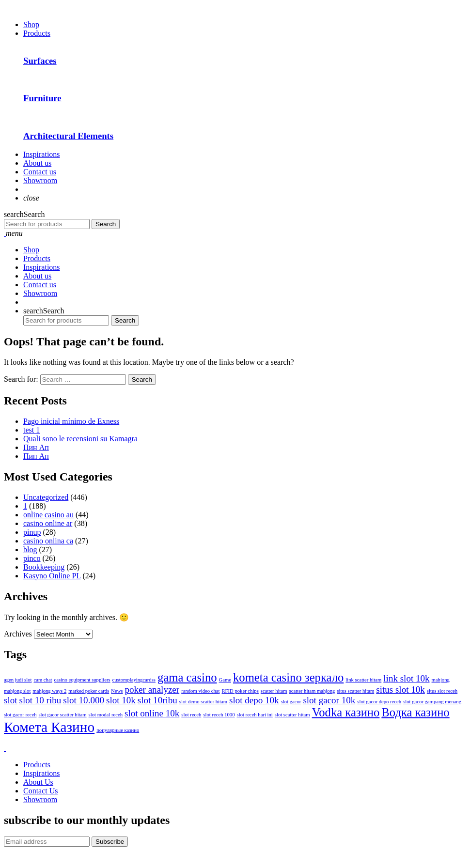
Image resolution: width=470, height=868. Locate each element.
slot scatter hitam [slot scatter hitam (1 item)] (292, 715)
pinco (32, 558)
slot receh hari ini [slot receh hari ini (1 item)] (255, 715)
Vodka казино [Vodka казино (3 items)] (346, 712)
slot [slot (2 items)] (11, 700)
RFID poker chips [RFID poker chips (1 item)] (240, 691)
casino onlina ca (48, 541)
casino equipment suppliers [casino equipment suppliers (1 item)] (82, 680)
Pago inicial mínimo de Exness (71, 421)
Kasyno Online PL (52, 576)
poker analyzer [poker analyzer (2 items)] (152, 690)
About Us (38, 782)
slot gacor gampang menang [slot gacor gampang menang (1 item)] (432, 702)
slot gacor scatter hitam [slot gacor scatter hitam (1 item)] (62, 715)
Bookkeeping (44, 567)
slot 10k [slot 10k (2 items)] (121, 700)
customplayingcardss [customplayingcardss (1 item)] (134, 680)
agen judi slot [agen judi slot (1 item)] (18, 680)
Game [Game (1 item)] (225, 680)
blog (30, 550)
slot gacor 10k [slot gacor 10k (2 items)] (329, 700)
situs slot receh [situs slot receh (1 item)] (442, 691)
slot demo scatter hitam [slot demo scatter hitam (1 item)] (203, 702)
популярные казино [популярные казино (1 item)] (118, 730)
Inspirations (42, 154)
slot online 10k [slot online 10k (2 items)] (152, 713)
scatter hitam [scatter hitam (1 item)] (274, 691)
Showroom (40, 180)
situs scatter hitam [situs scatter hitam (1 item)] (355, 691)
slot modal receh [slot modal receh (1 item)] (106, 715)
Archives (18, 634)
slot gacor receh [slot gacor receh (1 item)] (20, 715)
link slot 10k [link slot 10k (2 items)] (406, 678)
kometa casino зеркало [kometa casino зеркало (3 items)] (288, 677)
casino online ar (48, 523)
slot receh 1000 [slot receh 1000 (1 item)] (219, 715)
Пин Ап (36, 447)
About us (37, 163)
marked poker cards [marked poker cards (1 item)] (89, 691)
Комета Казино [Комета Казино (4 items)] (49, 727)
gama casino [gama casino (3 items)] (187, 677)
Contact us (40, 172)
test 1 (31, 430)
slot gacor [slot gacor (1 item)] (291, 702)
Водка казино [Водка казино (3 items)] (415, 712)
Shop (31, 24)
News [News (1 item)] (117, 691)
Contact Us (41, 791)
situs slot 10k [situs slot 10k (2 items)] (400, 690)
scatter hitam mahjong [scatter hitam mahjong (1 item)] (312, 691)
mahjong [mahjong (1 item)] (441, 680)
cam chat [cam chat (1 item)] (43, 680)
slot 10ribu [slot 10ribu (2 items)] (157, 700)
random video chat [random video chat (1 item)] (200, 691)
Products (37, 33)
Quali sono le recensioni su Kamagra (80, 439)
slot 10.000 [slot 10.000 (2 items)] (84, 700)
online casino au (48, 515)
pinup (32, 532)
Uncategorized (46, 497)
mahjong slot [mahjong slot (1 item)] (17, 691)
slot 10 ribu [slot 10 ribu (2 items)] (40, 700)
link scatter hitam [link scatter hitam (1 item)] (363, 680)
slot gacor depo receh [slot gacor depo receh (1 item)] (379, 702)
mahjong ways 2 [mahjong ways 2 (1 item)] (49, 691)
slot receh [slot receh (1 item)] (191, 715)
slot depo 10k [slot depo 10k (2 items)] (254, 700)
